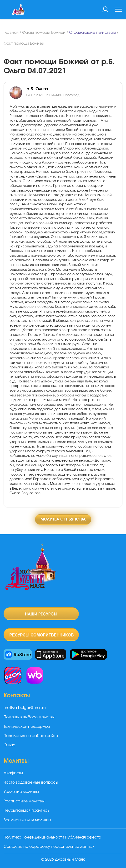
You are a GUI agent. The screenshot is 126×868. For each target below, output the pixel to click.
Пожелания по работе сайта (31, 736)
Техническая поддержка (27, 727)
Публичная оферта (83, 837)
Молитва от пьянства (63, 519)
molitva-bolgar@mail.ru (25, 708)
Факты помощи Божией (44, 33)
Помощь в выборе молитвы (29, 717)
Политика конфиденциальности (34, 837)
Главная (11, 33)
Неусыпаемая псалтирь (26, 810)
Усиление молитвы (21, 792)
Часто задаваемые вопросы (31, 782)
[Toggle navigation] (119, 10)
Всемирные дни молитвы (27, 820)
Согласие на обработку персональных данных (49, 847)
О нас (9, 745)
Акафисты (13, 773)
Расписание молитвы (24, 801)
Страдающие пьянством (92, 33)
